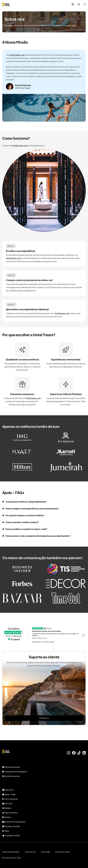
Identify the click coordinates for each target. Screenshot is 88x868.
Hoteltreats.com (20, 146)
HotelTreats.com (17, 55)
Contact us (44, 718)
